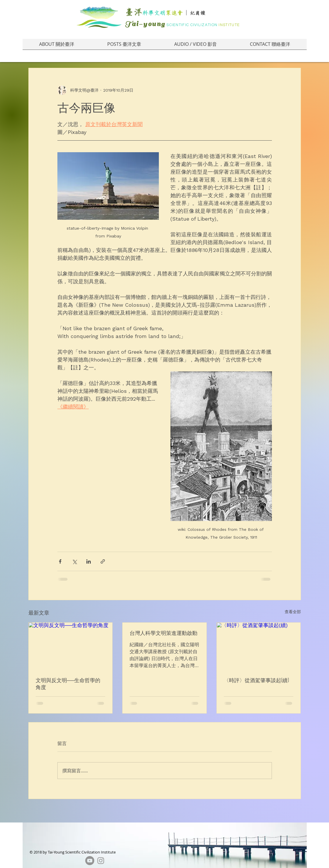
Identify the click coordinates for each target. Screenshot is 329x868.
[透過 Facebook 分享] (60, 561)
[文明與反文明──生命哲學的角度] (71, 646)
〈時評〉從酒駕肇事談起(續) (256, 680)
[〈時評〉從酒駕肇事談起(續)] (259, 646)
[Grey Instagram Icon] (101, 861)
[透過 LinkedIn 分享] (89, 561)
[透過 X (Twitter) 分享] (74, 561)
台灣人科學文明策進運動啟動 (163, 633)
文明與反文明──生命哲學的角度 (68, 684)
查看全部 (293, 612)
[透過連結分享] (103, 561)
